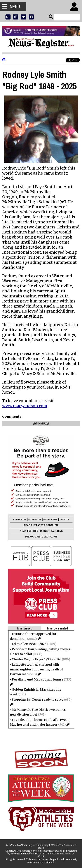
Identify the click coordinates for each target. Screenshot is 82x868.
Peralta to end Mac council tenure (38, 679)
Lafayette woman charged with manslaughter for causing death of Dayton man (36, 669)
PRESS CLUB (50, 520)
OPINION (45, 531)
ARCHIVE (57, 531)
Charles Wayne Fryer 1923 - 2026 (37, 659)
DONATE (64, 520)
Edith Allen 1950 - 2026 (29, 644)
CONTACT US (50, 537)
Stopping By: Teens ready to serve (38, 700)
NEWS (23, 531)
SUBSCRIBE (20, 520)
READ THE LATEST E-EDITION (41, 525)
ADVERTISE (35, 520)
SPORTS (33, 531)
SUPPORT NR (32, 537)
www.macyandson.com (25, 406)
